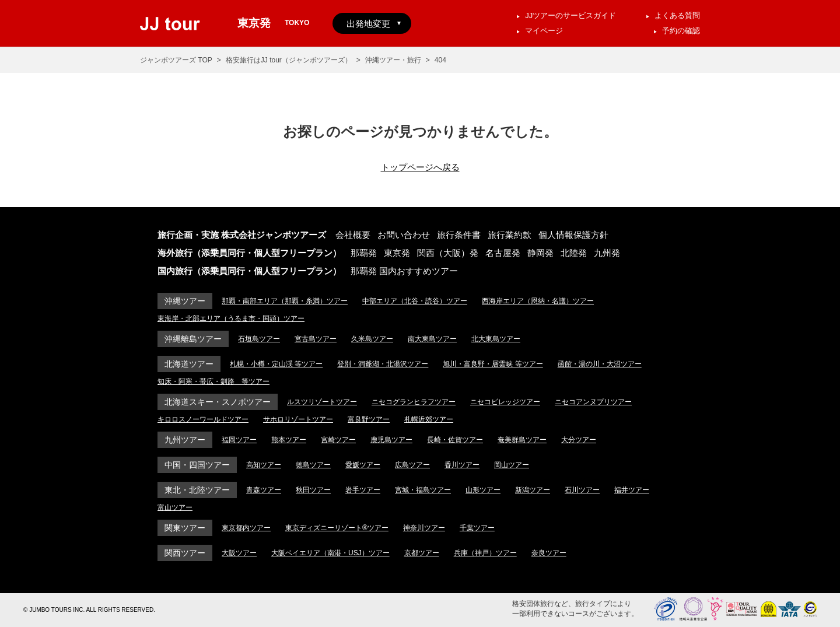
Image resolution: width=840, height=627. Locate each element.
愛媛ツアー (363, 465)
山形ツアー (483, 490)
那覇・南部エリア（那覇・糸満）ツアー (285, 301)
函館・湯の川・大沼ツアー (600, 364)
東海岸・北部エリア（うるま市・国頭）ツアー (231, 318)
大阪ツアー (239, 553)
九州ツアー (185, 440)
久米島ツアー (372, 339)
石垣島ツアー (259, 339)
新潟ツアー (533, 490)
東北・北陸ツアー (197, 490)
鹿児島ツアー (391, 440)
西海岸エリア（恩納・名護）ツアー (538, 301)
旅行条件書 (459, 235)
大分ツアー (579, 440)
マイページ (544, 31)
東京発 (397, 253)
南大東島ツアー (432, 339)
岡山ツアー (512, 465)
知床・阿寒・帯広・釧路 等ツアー (213, 381)
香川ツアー (462, 465)
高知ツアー (264, 465)
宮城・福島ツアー (423, 490)
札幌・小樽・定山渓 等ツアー (276, 364)
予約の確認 (681, 31)
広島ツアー (412, 465)
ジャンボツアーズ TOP (176, 60)
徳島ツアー (313, 465)
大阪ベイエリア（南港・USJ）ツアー (330, 553)
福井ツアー (632, 490)
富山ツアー (175, 507)
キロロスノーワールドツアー (203, 419)
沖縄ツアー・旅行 (393, 60)
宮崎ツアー (338, 440)
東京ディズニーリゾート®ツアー (337, 528)
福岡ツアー (239, 440)
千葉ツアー (477, 528)
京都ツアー (422, 553)
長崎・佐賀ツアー (455, 440)
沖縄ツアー (185, 301)
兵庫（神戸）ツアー (485, 553)
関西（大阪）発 (448, 253)
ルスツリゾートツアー (322, 402)
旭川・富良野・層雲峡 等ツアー (493, 364)
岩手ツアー (363, 490)
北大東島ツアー (496, 339)
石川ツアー (582, 490)
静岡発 (540, 253)
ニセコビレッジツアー (505, 402)
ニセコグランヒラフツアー (414, 402)
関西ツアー (185, 553)
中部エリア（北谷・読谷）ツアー (415, 301)
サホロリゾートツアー (298, 419)
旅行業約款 (510, 235)
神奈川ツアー (424, 528)
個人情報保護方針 (573, 235)
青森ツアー (264, 490)
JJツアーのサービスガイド (570, 15)
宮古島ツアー (316, 339)
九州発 (607, 253)
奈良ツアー (549, 553)
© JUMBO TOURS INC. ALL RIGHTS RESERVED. (89, 610)
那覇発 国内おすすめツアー (404, 271)
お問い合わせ (404, 235)
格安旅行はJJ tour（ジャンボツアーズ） (289, 60)
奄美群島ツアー (522, 440)
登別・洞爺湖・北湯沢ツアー (383, 364)
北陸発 (574, 253)
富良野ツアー (369, 419)
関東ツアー (185, 528)
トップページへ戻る (420, 167)
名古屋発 (503, 253)
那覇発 (364, 253)
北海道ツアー (189, 364)
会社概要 (353, 235)
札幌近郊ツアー (429, 419)
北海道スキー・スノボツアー (218, 402)
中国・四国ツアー (197, 465)
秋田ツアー (313, 490)
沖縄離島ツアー (193, 339)
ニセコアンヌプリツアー (593, 402)
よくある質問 (677, 15)
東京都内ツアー (246, 528)
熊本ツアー (289, 440)
